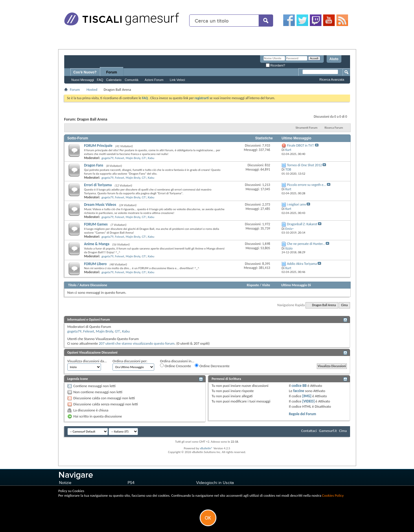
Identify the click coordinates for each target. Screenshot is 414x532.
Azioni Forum (154, 80)
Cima (344, 305)
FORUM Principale (98, 146)
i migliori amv (297, 204)
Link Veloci (177, 80)
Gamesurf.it (328, 431)
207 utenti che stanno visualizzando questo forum (137, 343)
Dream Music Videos (100, 205)
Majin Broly (133, 158)
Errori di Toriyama (98, 185)
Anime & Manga (97, 244)
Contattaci (309, 431)
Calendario (114, 80)
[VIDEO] (309, 401)
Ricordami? (275, 65)
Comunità (131, 80)
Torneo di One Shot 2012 (304, 165)
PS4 (131, 483)
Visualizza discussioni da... (87, 361)
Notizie (65, 483)
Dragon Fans (94, 165)
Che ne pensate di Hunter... (306, 244)
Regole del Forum (303, 414)
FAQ (100, 80)
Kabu (151, 158)
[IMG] (307, 396)
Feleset (119, 158)
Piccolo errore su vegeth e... (307, 185)
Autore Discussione (93, 285)
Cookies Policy (333, 495)
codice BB (299, 386)
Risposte (253, 285)
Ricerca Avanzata (332, 80)
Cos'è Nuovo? (85, 72)
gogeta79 (107, 158)
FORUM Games (96, 224)
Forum (112, 72)
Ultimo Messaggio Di (296, 285)
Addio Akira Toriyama (302, 264)
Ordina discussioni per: (130, 361)
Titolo (72, 285)
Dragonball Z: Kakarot (302, 224)
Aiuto (334, 59)
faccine (299, 391)
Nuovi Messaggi (83, 80)
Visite (266, 285)
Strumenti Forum (306, 128)
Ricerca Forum (334, 128)
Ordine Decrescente (212, 366)
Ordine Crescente (175, 366)
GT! (144, 158)
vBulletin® (206, 448)
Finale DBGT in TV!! (301, 145)
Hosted (92, 89)
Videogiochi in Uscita (215, 483)
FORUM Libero (95, 264)
